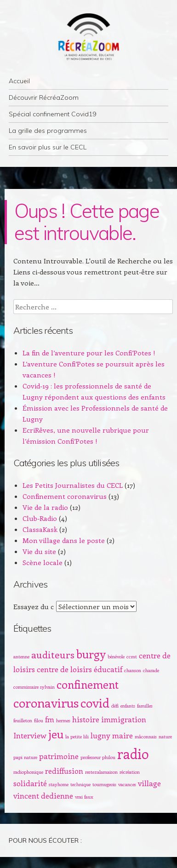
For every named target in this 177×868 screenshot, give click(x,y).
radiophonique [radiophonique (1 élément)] (28, 772)
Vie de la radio (45, 507)
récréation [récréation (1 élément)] (130, 772)
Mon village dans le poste (64, 540)
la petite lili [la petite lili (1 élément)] (77, 737)
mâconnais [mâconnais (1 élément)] (146, 737)
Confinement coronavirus (65, 496)
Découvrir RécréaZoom (44, 97)
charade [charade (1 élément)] (151, 670)
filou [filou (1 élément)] (39, 720)
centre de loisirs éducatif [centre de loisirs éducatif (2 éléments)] (80, 669)
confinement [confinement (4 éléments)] (88, 684)
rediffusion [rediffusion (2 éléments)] (64, 771)
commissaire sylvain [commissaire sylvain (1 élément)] (34, 687)
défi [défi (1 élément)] (115, 706)
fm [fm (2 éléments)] (50, 719)
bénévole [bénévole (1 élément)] (116, 657)
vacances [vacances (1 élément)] (127, 784)
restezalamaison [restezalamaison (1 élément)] (101, 772)
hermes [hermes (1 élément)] (63, 720)
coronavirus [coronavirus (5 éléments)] (46, 702)
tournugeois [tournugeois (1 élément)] (104, 784)
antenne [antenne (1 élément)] (21, 657)
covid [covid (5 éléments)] (95, 702)
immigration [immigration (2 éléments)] (124, 719)
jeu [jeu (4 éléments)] (56, 734)
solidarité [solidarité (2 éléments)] (30, 783)
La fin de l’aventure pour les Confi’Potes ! (89, 353)
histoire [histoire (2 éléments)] (86, 719)
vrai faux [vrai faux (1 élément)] (84, 797)
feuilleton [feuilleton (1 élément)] (23, 720)
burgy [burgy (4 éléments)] (91, 654)
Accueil (19, 81)
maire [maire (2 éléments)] (123, 735)
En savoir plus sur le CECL (48, 147)
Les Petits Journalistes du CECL (73, 485)
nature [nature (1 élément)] (165, 737)
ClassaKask (40, 529)
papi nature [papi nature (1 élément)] (25, 757)
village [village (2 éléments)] (149, 783)
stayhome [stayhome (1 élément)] (59, 784)
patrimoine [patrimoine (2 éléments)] (59, 756)
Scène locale (43, 562)
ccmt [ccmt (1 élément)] (132, 657)
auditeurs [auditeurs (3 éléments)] (53, 654)
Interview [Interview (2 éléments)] (30, 735)
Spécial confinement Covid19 (52, 114)
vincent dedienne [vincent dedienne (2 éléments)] (43, 795)
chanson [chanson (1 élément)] (133, 670)
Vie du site (39, 551)
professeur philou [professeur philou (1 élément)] (98, 757)
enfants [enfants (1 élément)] (128, 706)
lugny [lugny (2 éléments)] (100, 735)
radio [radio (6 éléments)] (133, 754)
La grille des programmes (48, 131)
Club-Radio (40, 518)
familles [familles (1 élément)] (145, 706)
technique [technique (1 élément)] (80, 784)
